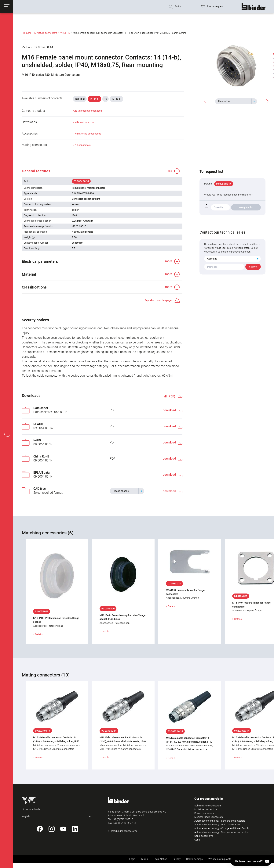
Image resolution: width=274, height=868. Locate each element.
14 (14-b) (94, 99)
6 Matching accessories (88, 134)
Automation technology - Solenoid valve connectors (222, 832)
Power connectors (204, 813)
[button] (7, 7)
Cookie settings (194, 859)
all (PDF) (170, 396)
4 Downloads (84, 122)
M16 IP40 (65, 33)
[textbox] (235, 101)
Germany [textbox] (212, 259)
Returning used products (252, 859)
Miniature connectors (46, 33)
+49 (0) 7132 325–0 (123, 819)
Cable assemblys (204, 836)
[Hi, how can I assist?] (267, 861)
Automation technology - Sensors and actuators (220, 821)
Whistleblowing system (221, 859)
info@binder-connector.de (124, 831)
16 (105, 99)
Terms (144, 859)
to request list (246, 207)
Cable (197, 840)
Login (132, 859)
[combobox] (236, 101)
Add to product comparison (87, 111)
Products (27, 33)
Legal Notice (160, 859)
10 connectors (83, 145)
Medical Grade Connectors (209, 817)
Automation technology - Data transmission (218, 825)
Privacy (177, 859)
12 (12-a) (80, 99)
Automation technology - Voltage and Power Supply (222, 828)
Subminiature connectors (208, 806)
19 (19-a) (116, 99)
